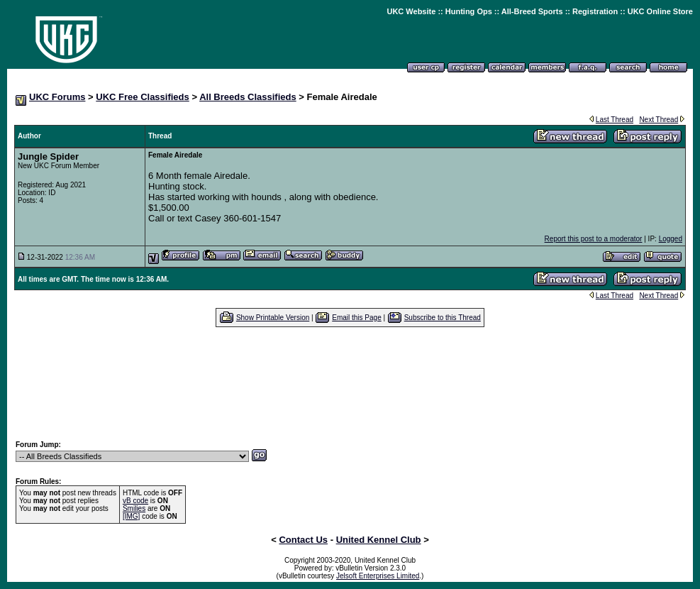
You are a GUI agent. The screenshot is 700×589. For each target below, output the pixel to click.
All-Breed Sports (532, 11)
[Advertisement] (350, 383)
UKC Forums (57, 97)
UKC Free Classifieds (143, 97)
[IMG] (131, 516)
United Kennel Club (379, 540)
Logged (671, 239)
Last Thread (615, 120)
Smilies (134, 508)
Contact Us (303, 540)
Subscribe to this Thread (443, 318)
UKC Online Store (660, 11)
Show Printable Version (273, 318)
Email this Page (356, 318)
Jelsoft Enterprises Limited (378, 576)
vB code (135, 501)
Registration (595, 11)
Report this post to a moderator (594, 239)
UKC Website (411, 11)
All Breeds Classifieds (248, 97)
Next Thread (659, 120)
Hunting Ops (469, 11)
